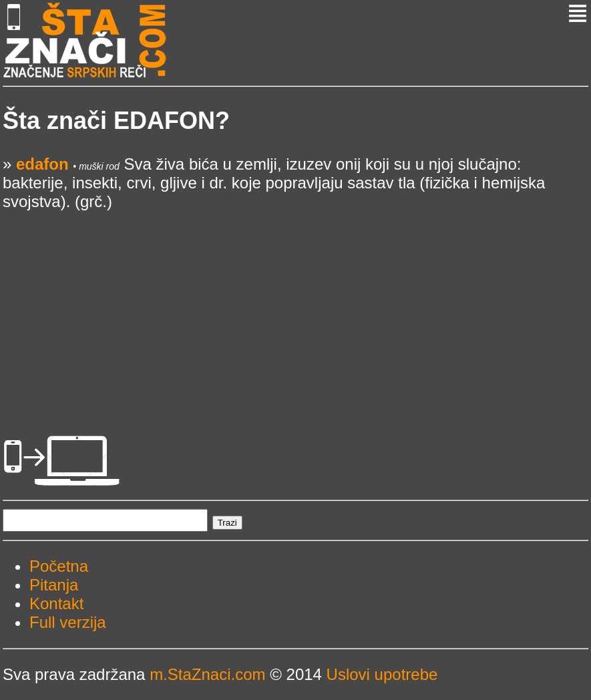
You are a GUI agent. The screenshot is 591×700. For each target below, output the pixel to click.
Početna (59, 566)
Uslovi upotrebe (382, 674)
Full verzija (68, 622)
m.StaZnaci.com (207, 674)
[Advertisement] (295, 305)
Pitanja (54, 585)
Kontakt (56, 603)
